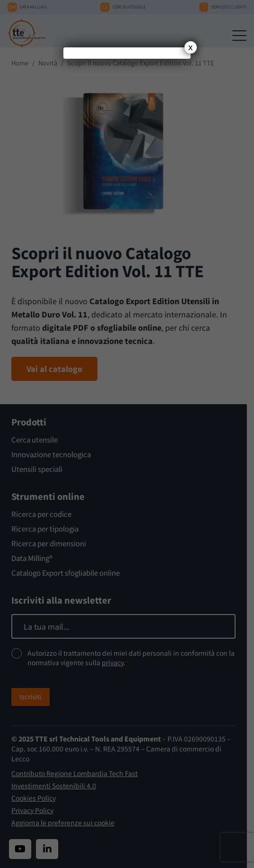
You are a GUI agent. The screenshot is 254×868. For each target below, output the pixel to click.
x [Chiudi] (190, 47)
